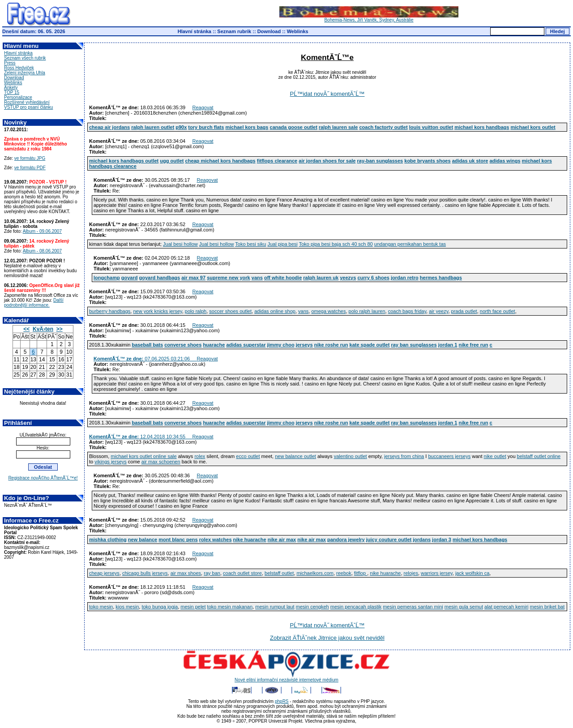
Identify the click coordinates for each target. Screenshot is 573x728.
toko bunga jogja (160, 607)
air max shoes (186, 573)
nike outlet (495, 456)
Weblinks (298, 31)
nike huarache (385, 573)
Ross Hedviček (19, 68)
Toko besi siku (250, 244)
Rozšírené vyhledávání (27, 102)
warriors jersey (437, 573)
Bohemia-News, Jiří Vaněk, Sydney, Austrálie (369, 18)
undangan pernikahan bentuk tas (410, 244)
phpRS (282, 701)
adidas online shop (275, 311)
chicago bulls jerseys (145, 573)
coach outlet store (242, 573)
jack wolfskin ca (472, 573)
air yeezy (438, 311)
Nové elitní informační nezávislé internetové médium (286, 678)
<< (26, 329)
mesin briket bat (547, 607)
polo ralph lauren (367, 311)
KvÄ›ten (43, 329)
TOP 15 (12, 92)
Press (10, 63)
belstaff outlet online (539, 456)
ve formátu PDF (30, 168)
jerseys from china (404, 456)
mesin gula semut (464, 607)
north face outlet (498, 311)
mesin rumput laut (275, 607)
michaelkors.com (315, 573)
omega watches (328, 311)
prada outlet (464, 311)
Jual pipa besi (282, 244)
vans (303, 311)
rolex (200, 456)
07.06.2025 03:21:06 (145, 359)
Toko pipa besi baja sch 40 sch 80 (336, 244)
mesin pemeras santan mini (413, 607)
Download (269, 31)
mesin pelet (193, 607)
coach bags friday (407, 311)
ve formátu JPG (30, 158)
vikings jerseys (111, 462)
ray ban (212, 573)
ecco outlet (248, 456)
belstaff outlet (279, 573)
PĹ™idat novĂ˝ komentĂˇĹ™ (327, 94)
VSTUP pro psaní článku (28, 107)
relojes (411, 573)
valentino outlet (351, 456)
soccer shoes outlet (230, 311)
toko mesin (101, 607)
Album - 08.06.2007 (42, 251)
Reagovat (203, 107)
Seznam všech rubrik (25, 58)
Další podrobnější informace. (34, 303)
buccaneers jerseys (449, 456)
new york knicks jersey (157, 311)
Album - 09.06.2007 (42, 231)
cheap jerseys (104, 573)
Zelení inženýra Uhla (25, 73)
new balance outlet (295, 456)
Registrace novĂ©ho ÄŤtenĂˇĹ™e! (43, 478)
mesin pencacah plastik (356, 607)
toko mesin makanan (230, 607)
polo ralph (196, 311)
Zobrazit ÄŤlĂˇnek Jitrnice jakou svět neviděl (327, 638)
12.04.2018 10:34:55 (141, 437)
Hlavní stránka (195, 31)
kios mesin (127, 607)
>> (60, 329)
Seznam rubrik (234, 31)
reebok (344, 573)
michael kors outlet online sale (143, 456)
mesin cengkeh (312, 607)
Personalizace (18, 97)
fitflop (361, 573)
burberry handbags (110, 311)
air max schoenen (161, 462)
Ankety (11, 88)
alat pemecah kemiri (506, 607)
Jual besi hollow (180, 244)
